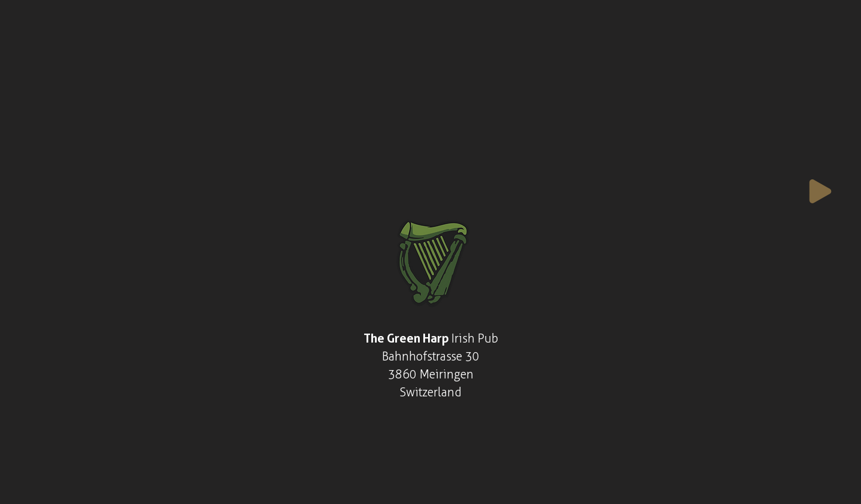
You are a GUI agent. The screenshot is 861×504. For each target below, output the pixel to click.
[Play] (820, 191)
